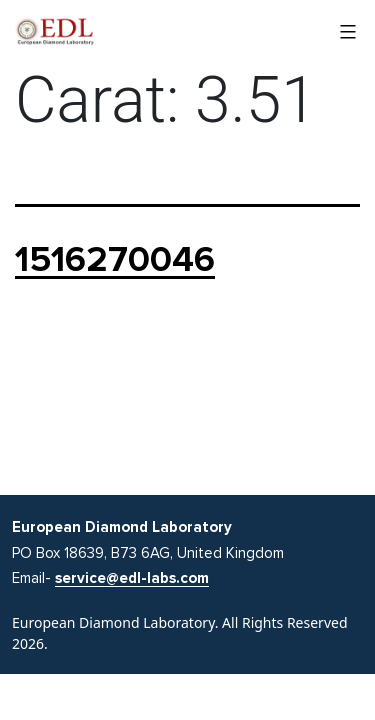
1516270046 (115, 260)
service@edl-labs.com (132, 578)
